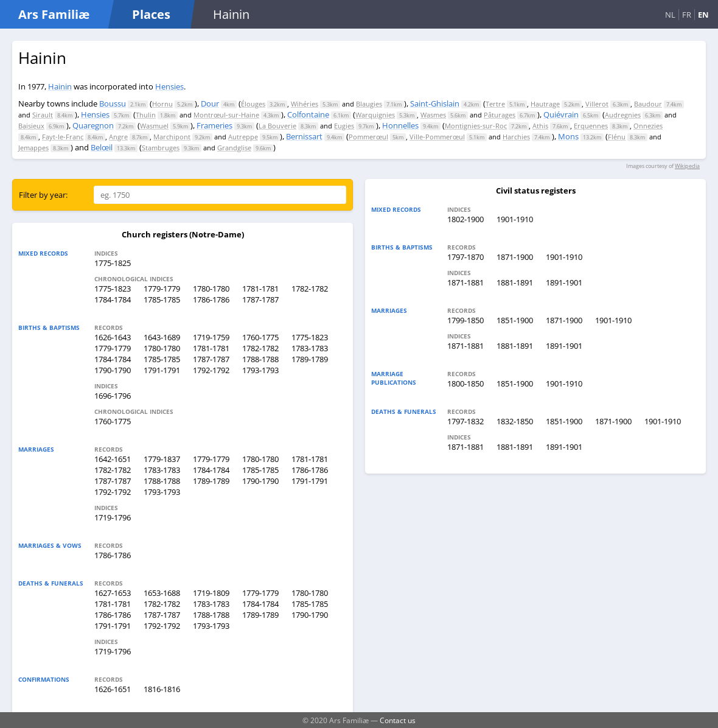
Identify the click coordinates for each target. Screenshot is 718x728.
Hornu (162, 104)
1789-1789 (310, 359)
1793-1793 (260, 370)
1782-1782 (310, 289)
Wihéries (305, 104)
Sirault (43, 115)
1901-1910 (515, 219)
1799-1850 (465, 320)
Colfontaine (308, 114)
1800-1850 (465, 383)
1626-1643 (113, 337)
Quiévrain (561, 114)
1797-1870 (465, 257)
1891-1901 (564, 282)
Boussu (113, 103)
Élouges (253, 104)
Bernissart (304, 136)
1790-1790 (113, 370)
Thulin (146, 115)
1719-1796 (113, 517)
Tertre (495, 104)
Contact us (398, 720)
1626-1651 (113, 689)
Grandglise (234, 148)
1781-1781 (260, 289)
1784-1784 (113, 299)
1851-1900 (515, 320)
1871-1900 (515, 257)
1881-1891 (515, 282)
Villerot (597, 104)
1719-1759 (211, 337)
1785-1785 (162, 299)
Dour (210, 103)
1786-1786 (211, 299)
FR (687, 15)
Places (151, 14)
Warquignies (375, 115)
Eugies (344, 126)
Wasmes (433, 115)
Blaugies (369, 104)
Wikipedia (687, 166)
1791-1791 (162, 370)
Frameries (214, 125)
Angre (118, 137)
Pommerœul (368, 137)
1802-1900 (465, 219)
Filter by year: (43, 195)
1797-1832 (465, 421)
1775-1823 (113, 289)
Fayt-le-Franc (63, 137)
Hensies (169, 86)
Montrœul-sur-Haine (226, 115)
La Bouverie (277, 126)
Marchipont (172, 137)
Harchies (516, 137)
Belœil (102, 147)
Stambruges (161, 148)
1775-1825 (113, 263)
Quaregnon (93, 125)
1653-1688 (162, 593)
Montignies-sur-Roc (476, 126)
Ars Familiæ (54, 14)
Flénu (617, 137)
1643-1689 (162, 337)
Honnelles (400, 125)
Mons (568, 136)
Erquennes (591, 126)
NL (670, 15)
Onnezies (648, 126)
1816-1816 (162, 689)
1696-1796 (113, 396)
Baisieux (31, 126)
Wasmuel (154, 126)
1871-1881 (465, 282)
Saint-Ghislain (435, 103)
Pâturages (500, 115)
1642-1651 (113, 459)
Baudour (648, 104)
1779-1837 (162, 459)
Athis (540, 126)
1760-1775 (260, 337)
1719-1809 (211, 593)
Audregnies (623, 115)
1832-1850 (515, 421)
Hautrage (545, 104)
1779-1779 (162, 289)
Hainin (60, 86)
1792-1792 (211, 370)
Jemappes (33, 148)
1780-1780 (211, 289)
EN (703, 15)
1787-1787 (260, 299)
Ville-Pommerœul (437, 137)
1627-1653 (113, 593)
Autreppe (243, 137)
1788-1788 (260, 359)
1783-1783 (310, 348)
